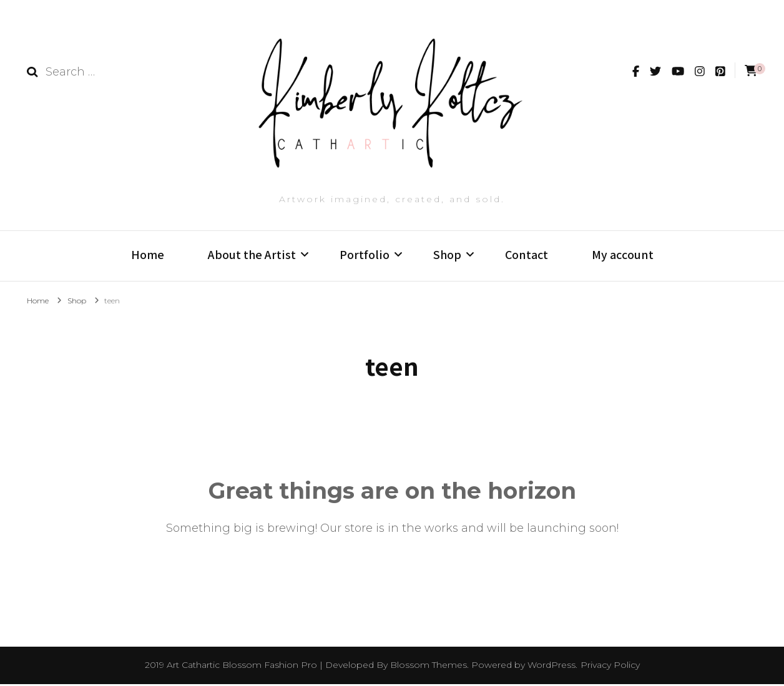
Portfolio (365, 255)
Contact (527, 255)
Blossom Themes (429, 667)
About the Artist (252, 255)
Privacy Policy (610, 667)
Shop (447, 255)
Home (148, 255)
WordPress (551, 667)
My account (623, 255)
